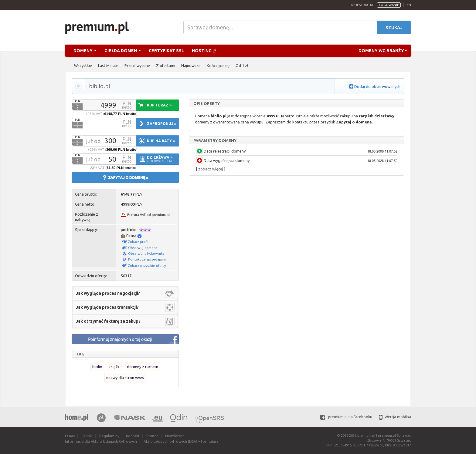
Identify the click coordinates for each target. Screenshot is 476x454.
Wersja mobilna (395, 417)
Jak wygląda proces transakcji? (107, 307)
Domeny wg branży (383, 51)
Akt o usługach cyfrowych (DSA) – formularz (181, 441)
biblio (97, 367)
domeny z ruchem (143, 367)
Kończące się (218, 66)
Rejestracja (362, 5)
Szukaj (394, 27)
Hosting (204, 51)
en (409, 5)
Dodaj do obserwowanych (377, 86)
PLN (78, 101)
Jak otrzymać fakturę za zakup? (108, 321)
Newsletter (175, 436)
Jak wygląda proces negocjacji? (108, 293)
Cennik (87, 436)
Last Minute (108, 66)
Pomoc (152, 436)
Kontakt (133, 436)
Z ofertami (166, 66)
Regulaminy (109, 436)
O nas (70, 436)
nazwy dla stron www (125, 378)
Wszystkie (83, 66)
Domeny (85, 51)
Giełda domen (123, 51)
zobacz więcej (211, 169)
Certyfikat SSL (166, 51)
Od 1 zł (242, 66)
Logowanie (389, 5)
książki (115, 367)
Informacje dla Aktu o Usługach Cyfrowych (101, 441)
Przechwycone (137, 66)
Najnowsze (191, 66)
